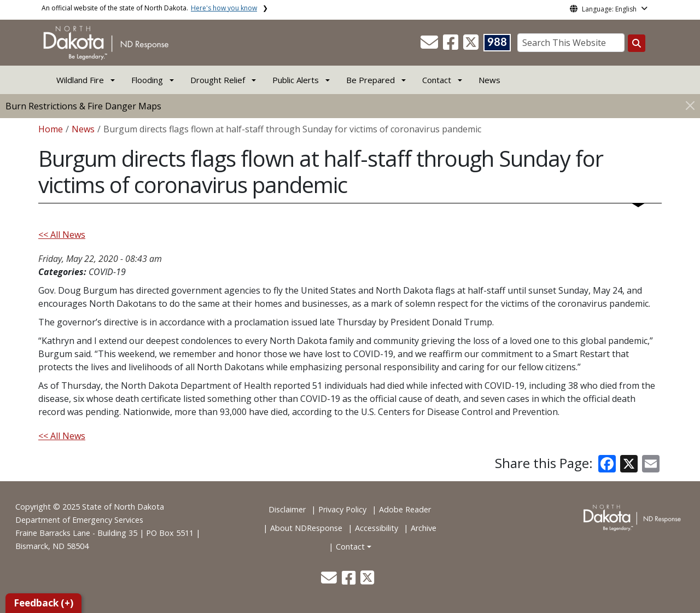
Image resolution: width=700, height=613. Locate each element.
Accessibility (377, 528)
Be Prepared (371, 80)
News (489, 80)
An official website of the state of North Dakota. (149, 8)
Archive (424, 528)
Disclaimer (287, 509)
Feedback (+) (43, 603)
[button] (430, 45)
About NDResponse (306, 528)
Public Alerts (296, 80)
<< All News (62, 235)
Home (51, 129)
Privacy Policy (342, 509)
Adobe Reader (405, 509)
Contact (350, 547)
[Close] (690, 105)
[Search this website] (637, 43)
